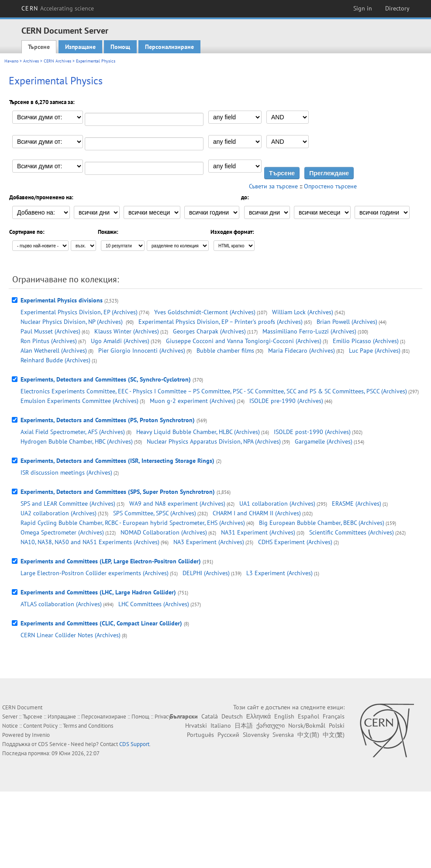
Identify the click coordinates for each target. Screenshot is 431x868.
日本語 (244, 726)
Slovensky (256, 735)
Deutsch (232, 716)
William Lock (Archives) (303, 312)
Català (210, 716)
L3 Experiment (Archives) (279, 573)
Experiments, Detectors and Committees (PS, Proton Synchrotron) (108, 420)
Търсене (39, 47)
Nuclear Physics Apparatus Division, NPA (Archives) (214, 441)
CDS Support (134, 744)
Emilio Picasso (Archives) (366, 341)
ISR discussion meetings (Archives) (66, 472)
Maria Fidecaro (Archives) (302, 351)
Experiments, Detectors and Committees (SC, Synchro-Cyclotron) (106, 379)
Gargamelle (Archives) (324, 441)
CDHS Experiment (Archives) (295, 542)
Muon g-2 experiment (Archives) (193, 401)
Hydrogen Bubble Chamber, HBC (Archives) (77, 441)
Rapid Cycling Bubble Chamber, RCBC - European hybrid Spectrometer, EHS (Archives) (133, 523)
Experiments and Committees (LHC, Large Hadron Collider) (98, 592)
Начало (11, 61)
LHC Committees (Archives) (154, 604)
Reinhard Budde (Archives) (55, 360)
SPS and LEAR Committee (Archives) (68, 503)
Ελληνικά (259, 716)
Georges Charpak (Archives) (209, 331)
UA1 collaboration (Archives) (277, 503)
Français (334, 716)
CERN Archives (57, 61)
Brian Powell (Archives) (347, 322)
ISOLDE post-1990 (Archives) (312, 432)
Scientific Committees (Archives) (352, 532)
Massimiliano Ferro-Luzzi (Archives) (309, 331)
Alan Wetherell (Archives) (54, 351)
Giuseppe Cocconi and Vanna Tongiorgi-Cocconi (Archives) (244, 341)
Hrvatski (196, 726)
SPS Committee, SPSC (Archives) (155, 513)
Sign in (363, 8)
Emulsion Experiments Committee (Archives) (79, 401)
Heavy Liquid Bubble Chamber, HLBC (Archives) (198, 432)
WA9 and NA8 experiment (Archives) (177, 503)
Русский (228, 735)
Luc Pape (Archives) (375, 351)
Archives (31, 61)
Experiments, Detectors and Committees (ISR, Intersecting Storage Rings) (117, 461)
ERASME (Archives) (357, 503)
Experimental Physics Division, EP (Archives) (79, 312)
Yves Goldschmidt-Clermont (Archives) (205, 312)
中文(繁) (334, 735)
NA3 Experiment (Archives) (209, 542)
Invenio (41, 735)
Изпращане (80, 47)
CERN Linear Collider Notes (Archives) (71, 635)
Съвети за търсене (273, 186)
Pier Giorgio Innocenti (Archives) (142, 351)
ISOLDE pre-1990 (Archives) (286, 401)
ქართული (271, 726)
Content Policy (40, 726)
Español (309, 716)
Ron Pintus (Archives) (49, 341)
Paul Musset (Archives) (50, 331)
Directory (397, 8)
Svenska (283, 735)
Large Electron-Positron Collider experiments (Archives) (95, 573)
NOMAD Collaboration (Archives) (164, 532)
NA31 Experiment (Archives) (258, 532)
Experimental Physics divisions (62, 300)
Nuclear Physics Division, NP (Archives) (72, 322)
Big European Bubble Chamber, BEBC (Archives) (322, 523)
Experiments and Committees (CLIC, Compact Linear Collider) (101, 623)
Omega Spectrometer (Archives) (62, 532)
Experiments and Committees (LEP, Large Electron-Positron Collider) (111, 561)
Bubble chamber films (225, 351)
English (284, 716)
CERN (58, 8)
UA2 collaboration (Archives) (59, 513)
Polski (337, 726)
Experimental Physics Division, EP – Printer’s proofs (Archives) (221, 322)
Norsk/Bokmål (307, 726)
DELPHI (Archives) (206, 573)
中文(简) (308, 735)
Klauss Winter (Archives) (127, 331)
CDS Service (52, 744)
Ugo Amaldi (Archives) (120, 341)
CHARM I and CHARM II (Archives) (257, 513)
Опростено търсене (330, 186)
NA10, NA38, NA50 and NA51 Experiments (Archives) (90, 542)
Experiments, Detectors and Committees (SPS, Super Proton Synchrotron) (118, 492)
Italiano (221, 726)
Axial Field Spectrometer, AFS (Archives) (73, 432)
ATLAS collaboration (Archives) (61, 604)
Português (200, 735)
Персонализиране (169, 47)
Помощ (120, 47)
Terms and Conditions (88, 726)
